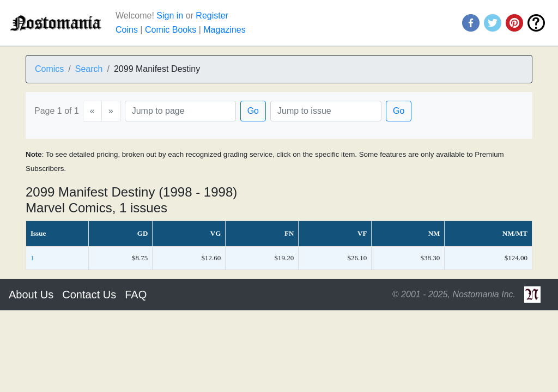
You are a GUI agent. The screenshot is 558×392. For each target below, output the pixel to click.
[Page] (180, 111)
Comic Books (171, 30)
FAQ (136, 295)
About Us (31, 295)
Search (89, 69)
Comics (49, 69)
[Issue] (326, 111)
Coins (127, 30)
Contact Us (89, 295)
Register (212, 16)
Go (253, 111)
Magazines (224, 30)
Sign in (170, 16)
